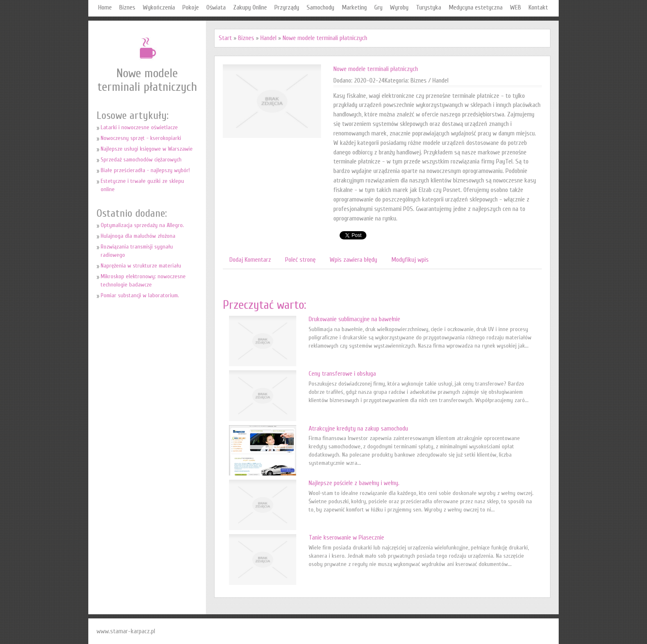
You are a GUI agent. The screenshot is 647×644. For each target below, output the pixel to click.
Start (225, 38)
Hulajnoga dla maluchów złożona (138, 236)
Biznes (246, 38)
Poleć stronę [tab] (300, 260)
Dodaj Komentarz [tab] (250, 260)
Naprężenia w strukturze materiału (141, 266)
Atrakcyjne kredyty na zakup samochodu (358, 429)
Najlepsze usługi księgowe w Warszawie (147, 149)
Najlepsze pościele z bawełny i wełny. (354, 483)
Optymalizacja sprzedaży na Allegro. (142, 225)
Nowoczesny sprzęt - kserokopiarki (141, 138)
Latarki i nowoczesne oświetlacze (139, 127)
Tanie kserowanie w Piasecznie (346, 537)
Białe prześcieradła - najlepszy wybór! (145, 170)
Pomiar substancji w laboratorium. (140, 295)
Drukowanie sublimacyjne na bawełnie (354, 319)
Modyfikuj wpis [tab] (410, 260)
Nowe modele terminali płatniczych (325, 38)
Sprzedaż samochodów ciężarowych (141, 160)
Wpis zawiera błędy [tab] (353, 260)
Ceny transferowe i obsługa (342, 374)
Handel (268, 38)
